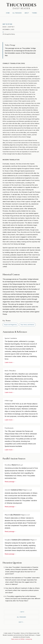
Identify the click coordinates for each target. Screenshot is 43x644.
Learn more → (10, 362)
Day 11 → (21, 622)
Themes (34, 13)
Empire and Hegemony (10, 325)
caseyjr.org (29, 639)
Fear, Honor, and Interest (27, 325)
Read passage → (11, 482)
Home (8, 13)
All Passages (17, 13)
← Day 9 (21, 612)
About (27, 13)
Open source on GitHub (18, 639)
